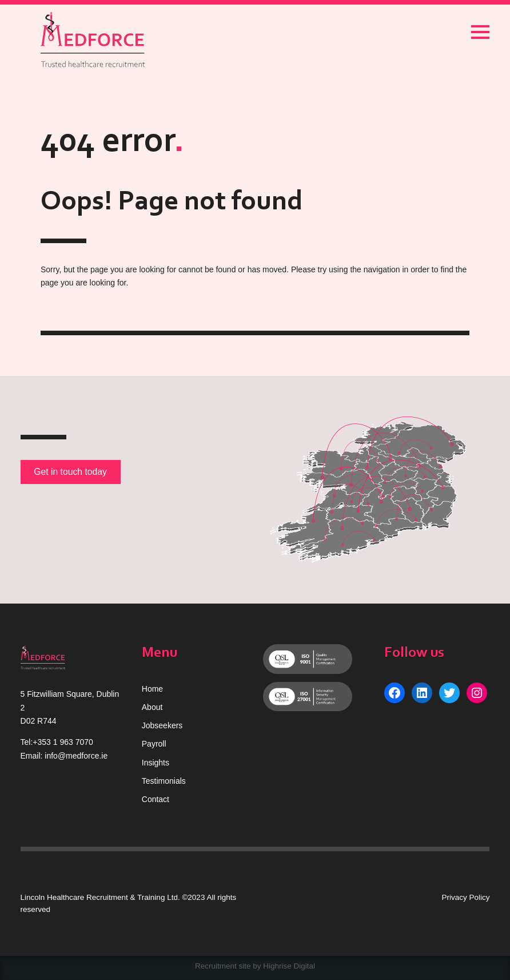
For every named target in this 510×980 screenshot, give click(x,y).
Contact (156, 799)
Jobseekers (162, 725)
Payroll (154, 744)
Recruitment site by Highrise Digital (255, 966)
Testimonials (164, 781)
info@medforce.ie (76, 756)
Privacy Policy (465, 897)
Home (152, 689)
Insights (156, 763)
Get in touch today (70, 472)
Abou (151, 707)
